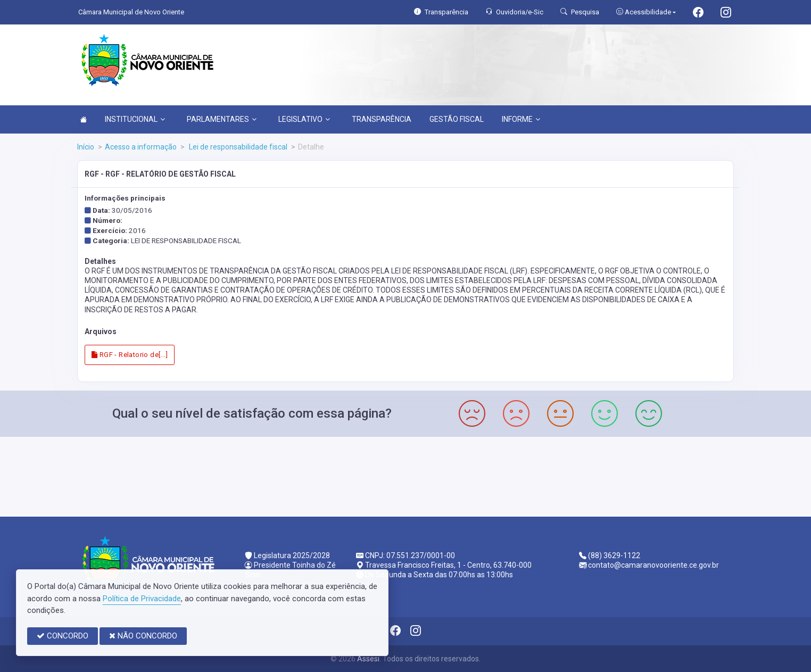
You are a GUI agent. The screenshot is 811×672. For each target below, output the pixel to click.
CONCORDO (63, 636)
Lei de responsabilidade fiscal (237, 147)
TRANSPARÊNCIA (382, 119)
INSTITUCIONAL (135, 119)
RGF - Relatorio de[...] (130, 355)
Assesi (368, 659)
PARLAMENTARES (222, 119)
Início (86, 147)
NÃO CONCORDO (143, 636)
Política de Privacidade (142, 599)
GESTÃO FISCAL (457, 119)
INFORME (521, 119)
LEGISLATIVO (304, 119)
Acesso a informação (141, 147)
